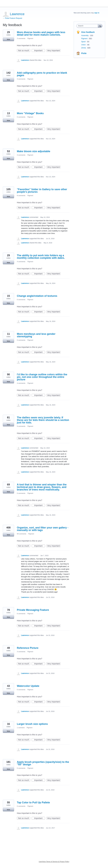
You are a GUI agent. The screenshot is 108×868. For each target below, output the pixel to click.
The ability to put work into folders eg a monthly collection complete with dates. (41, 257)
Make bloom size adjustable (34, 151)
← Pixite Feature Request (12, 18)
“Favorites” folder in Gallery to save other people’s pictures (42, 191)
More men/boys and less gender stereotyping (36, 335)
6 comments (21, 614)
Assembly (85, 35)
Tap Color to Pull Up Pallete (33, 803)
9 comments (21, 426)
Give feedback (88, 32)
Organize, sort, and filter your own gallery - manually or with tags (43, 529)
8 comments (21, 196)
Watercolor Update (28, 686)
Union (84, 45)
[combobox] (88, 26)
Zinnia (84, 48)
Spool (84, 42)
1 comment (21, 728)
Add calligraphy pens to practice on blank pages (42, 74)
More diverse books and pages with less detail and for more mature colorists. (41, 34)
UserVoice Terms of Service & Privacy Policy (54, 862)
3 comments (21, 38)
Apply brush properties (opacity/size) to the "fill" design (43, 763)
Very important (54, 51)
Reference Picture (28, 648)
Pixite (84, 53)
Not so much (24, 51)
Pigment (30, 38)
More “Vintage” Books (30, 113)
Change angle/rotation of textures (37, 296)
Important (40, 51)
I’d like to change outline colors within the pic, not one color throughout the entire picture (42, 377)
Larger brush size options (32, 724)
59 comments (22, 534)
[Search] (100, 26)
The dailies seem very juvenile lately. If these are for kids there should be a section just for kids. (43, 420)
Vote (8, 39)
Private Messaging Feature (33, 610)
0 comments (21, 117)
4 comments (21, 262)
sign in (97, 13)
